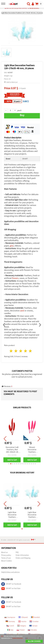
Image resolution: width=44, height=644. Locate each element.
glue (12, 246)
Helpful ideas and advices (10, 572)
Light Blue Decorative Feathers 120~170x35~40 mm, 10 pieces (12, 515)
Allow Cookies (34, 641)
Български (10, 617)
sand (22, 311)
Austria (22, 621)
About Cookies (7, 561)
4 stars (26, 351)
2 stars (16, 351)
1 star (11, 351)
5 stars (30, 351)
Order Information (22, 555)
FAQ (17, 552)
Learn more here (18, 638)
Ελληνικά (23, 617)
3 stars (21, 351)
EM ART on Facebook (11, 584)
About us (4, 552)
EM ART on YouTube (11, 589)
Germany (10, 621)
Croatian (34, 621)
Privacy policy (6, 555)
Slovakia (32, 630)
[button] (9, 464)
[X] (2, 636)
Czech (10, 626)
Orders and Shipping (23, 558)
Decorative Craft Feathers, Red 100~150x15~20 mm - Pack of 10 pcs (12, 450)
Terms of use (6, 558)
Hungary (22, 626)
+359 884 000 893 (33, 8)
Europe (33, 626)
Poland (21, 630)
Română (35, 617)
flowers (15, 278)
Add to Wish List (11, 82)
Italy (10, 630)
